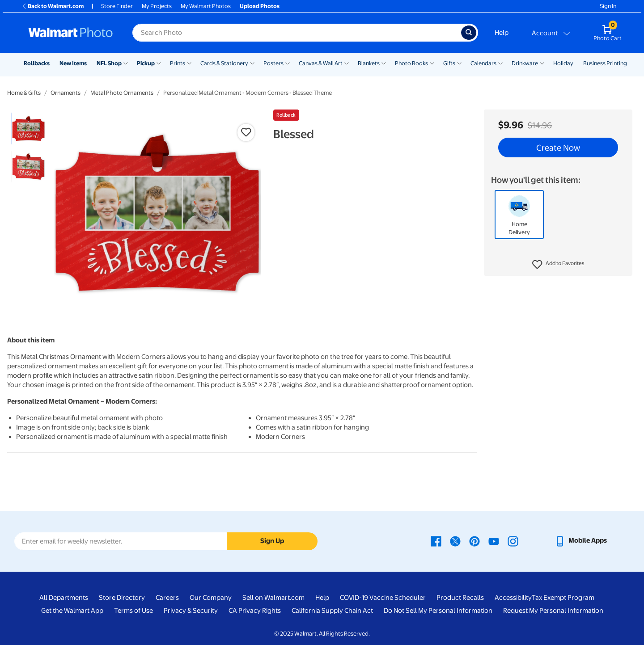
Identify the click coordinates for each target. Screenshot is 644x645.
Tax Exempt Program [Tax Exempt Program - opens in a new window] (563, 598)
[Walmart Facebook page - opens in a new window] (436, 540)
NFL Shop (109, 63)
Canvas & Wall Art (321, 63)
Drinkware (525, 63)
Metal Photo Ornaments (122, 93)
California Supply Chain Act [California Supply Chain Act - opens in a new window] (332, 611)
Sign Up (272, 541)
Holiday (563, 63)
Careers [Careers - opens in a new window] (167, 598)
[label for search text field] (297, 33)
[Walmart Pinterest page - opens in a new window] (475, 540)
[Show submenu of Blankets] (384, 63)
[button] (558, 265)
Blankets (369, 63)
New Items (73, 63)
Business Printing (605, 63)
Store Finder (117, 6)
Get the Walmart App (72, 611)
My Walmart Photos (206, 6)
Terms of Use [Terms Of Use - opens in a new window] (133, 611)
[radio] (28, 129)
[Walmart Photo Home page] (71, 33)
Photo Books (411, 63)
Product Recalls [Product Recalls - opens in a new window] (460, 598)
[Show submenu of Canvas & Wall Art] (347, 63)
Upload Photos (260, 6)
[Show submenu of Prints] (189, 63)
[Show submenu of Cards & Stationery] (252, 63)
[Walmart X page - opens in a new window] (455, 540)
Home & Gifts (24, 93)
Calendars (483, 63)
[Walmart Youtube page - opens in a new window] (494, 540)
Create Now (558, 148)
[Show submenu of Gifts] (459, 63)
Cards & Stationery (224, 63)
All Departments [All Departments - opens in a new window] (64, 598)
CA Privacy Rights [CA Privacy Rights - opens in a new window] (255, 611)
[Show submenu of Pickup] (159, 63)
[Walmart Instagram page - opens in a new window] (513, 540)
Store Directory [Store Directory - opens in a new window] (122, 598)
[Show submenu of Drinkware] (542, 63)
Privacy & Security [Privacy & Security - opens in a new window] (191, 611)
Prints (178, 63)
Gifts (449, 63)
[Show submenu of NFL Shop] (126, 63)
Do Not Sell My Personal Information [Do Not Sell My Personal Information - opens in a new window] (438, 611)
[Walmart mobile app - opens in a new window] (581, 540)
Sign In (608, 6)
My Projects (157, 6)
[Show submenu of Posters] (288, 63)
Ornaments (66, 93)
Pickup (146, 63)
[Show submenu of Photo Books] (432, 63)
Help (502, 33)
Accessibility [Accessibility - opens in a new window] (513, 598)
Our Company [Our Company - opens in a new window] (211, 598)
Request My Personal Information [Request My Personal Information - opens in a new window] (553, 611)
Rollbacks (37, 63)
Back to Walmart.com (53, 6)
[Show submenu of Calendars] (500, 63)
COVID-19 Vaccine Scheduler (383, 598)
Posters (273, 63)
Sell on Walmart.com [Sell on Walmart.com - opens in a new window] (273, 598)
